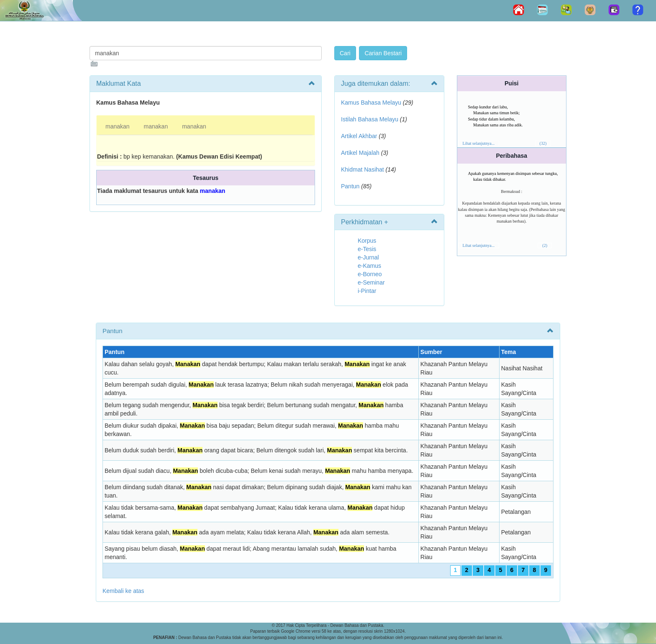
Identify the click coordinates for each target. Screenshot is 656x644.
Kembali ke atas (123, 591)
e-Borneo (370, 274)
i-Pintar (367, 291)
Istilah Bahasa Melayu (370, 119)
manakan (118, 126)
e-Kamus (369, 266)
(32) (543, 143)
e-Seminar (371, 282)
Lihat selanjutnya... (479, 143)
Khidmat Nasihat (363, 169)
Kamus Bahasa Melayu (372, 103)
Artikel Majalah (360, 153)
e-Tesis (367, 249)
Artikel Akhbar (359, 136)
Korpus (367, 241)
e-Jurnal (368, 257)
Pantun (350, 186)
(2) (545, 245)
